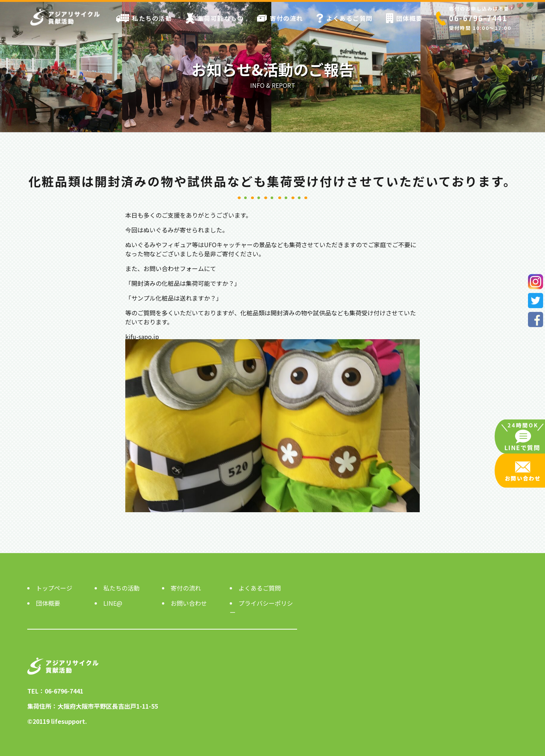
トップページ (54, 588)
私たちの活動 (144, 18)
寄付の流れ (280, 18)
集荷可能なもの (215, 18)
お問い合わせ (189, 603)
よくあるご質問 (345, 18)
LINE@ (113, 603)
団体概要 (404, 18)
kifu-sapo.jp (142, 337)
